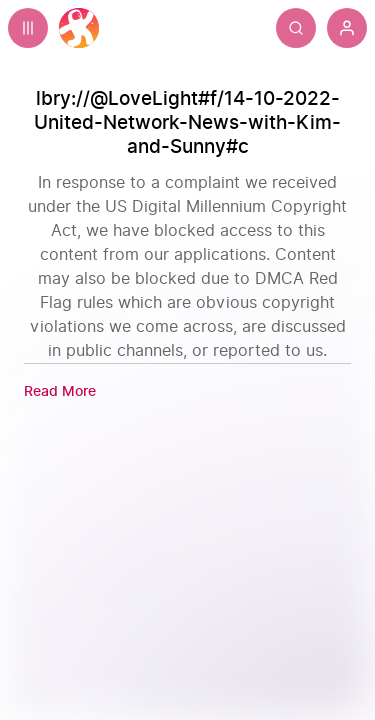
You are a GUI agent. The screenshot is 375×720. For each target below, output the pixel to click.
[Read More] (60, 391)
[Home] (79, 28)
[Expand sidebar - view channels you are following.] (28, 28)
